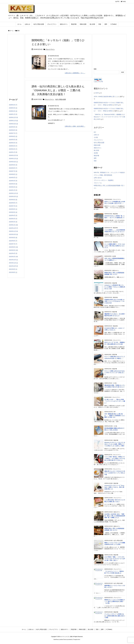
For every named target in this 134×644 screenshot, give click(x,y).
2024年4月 (13, 181)
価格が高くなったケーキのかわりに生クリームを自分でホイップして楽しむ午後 (115, 473)
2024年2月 (13, 187)
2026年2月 (13, 111)
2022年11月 (13, 231)
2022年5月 (13, 250)
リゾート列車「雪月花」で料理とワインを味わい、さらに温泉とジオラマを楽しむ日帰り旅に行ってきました (115, 458)
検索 (95, 69)
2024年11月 (13, 159)
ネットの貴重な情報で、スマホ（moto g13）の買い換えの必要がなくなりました (115, 246)
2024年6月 (13, 174)
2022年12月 (13, 228)
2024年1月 (13, 190)
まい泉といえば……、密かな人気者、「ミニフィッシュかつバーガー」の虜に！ (115, 401)
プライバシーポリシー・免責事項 (104, 180)
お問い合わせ (98, 178)
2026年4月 (13, 105)
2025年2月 (13, 149)
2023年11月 (13, 193)
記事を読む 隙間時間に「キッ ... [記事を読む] (75, 73)
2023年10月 (13, 196)
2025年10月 (13, 124)
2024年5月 (13, 178)
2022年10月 (13, 234)
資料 (95, 158)
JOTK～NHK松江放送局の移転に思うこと (106, 97)
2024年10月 (13, 162)
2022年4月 (13, 253)
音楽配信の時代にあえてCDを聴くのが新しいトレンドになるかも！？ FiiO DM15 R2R (114, 301)
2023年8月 (13, 203)
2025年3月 (13, 146)
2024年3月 (13, 184)
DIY (95, 132)
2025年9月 (13, 127)
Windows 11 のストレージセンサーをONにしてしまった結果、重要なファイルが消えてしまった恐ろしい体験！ (115, 444)
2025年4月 (13, 143)
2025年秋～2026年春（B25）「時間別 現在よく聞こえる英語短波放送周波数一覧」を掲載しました (115, 516)
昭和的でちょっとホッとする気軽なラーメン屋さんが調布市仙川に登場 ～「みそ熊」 (115, 601)
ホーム (11, 31)
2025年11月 (13, 121)
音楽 (95, 161)
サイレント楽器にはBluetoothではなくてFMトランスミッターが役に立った (115, 373)
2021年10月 (13, 266)
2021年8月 (13, 272)
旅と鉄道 (96, 150)
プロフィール (98, 183)
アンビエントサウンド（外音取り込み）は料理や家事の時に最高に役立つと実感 (115, 616)
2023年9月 (13, 200)
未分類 (96, 153)
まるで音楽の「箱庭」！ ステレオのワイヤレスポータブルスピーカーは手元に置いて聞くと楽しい (115, 559)
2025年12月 (13, 117)
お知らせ (96, 135)
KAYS (97, 93)
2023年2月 (13, 222)
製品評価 (96, 156)
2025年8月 (13, 130)
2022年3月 (13, 257)
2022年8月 (13, 241)
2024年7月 (13, 171)
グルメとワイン (50, 49)
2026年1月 (13, 114)
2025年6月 (13, 136)
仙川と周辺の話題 (61, 99)
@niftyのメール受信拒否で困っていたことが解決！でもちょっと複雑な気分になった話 (115, 287)
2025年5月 (13, 140)
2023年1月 (13, 225)
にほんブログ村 (98, 82)
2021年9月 (13, 269)
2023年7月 (13, 206)
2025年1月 (13, 152)
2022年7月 (13, 244)
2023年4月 (13, 215)
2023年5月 (13, 212)
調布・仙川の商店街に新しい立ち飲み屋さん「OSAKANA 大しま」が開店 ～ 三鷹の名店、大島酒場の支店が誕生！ (58, 90)
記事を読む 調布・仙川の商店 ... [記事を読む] (75, 126)
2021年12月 (13, 260)
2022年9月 (13, 238)
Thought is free (76, 639)
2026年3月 (13, 108)
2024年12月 (13, 155)
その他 (96, 137)
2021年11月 (13, 263)
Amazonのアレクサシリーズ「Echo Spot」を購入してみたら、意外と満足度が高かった (114, 487)
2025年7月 (13, 133)
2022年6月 (13, 247)
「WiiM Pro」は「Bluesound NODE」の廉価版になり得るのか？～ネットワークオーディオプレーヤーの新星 (109, 117)
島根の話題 (97, 145)
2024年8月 (13, 168)
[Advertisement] (16, 66)
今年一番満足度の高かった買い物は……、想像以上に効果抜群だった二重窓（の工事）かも (115, 416)
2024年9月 (13, 165)
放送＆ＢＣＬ (98, 148)
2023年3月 (13, 219)
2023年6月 (13, 209)
